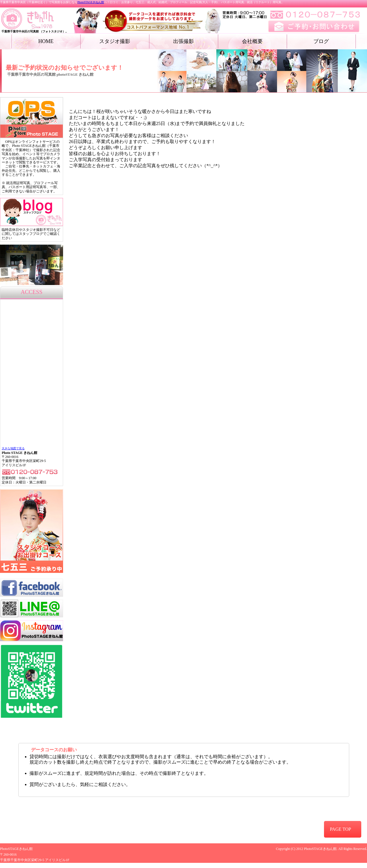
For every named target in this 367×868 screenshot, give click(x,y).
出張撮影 (183, 41)
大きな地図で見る (13, 448)
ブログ (321, 41)
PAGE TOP (340, 829)
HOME (46, 41)
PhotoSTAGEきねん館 (91, 2)
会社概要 (252, 41)
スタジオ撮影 (115, 41)
